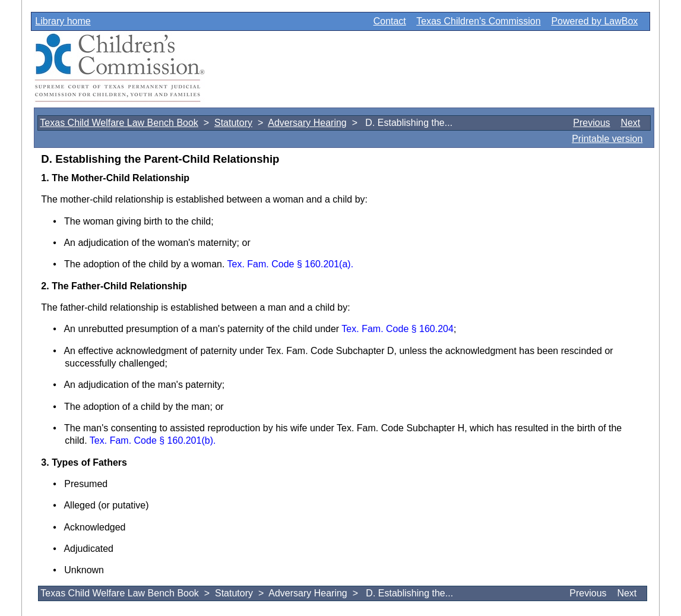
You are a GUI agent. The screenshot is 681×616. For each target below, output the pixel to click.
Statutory (233, 123)
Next (630, 123)
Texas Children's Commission (478, 21)
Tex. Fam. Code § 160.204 (397, 329)
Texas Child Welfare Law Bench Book (119, 123)
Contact (390, 21)
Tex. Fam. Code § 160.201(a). (291, 264)
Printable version (607, 139)
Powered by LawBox (594, 21)
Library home (63, 21)
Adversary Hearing (307, 123)
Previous (591, 123)
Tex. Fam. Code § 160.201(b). (153, 440)
